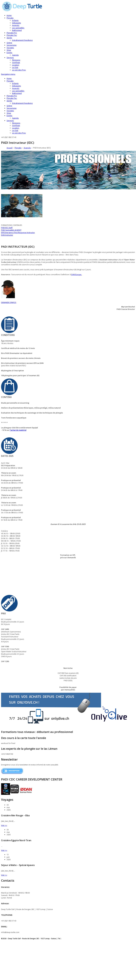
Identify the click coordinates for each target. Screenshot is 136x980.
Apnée (9, 38)
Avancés (16, 25)
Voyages (10, 48)
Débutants (17, 23)
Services (10, 58)
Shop (9, 50)
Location (16, 65)
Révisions (16, 60)
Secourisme (12, 45)
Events (9, 53)
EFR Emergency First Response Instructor (18, 233)
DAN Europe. (77, 274)
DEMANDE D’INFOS (9, 302)
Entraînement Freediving (22, 40)
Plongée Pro (12, 33)
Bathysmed (17, 30)
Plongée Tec (12, 35)
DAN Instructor (7, 235)
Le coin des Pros (19, 70)
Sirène (9, 43)
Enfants (15, 20)
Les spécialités (18, 28)
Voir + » (4, 825)
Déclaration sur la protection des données (18, 943)
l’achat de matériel (18, 430)
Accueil (9, 148)
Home (9, 15)
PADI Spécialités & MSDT (11, 230)
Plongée (10, 18)
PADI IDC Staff (7, 228)
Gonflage (16, 62)
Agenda (15, 55)
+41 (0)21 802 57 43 (70, 939)
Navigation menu (8, 74)
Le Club (15, 67)
